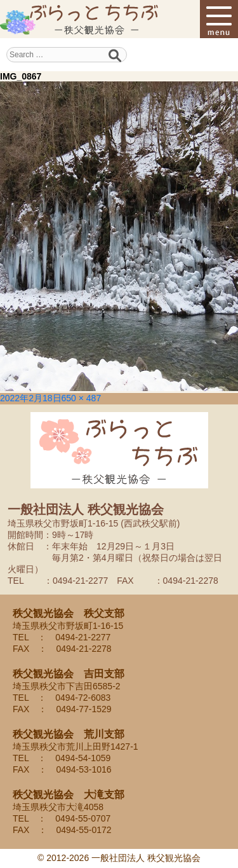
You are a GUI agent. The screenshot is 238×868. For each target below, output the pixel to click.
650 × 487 (82, 398)
